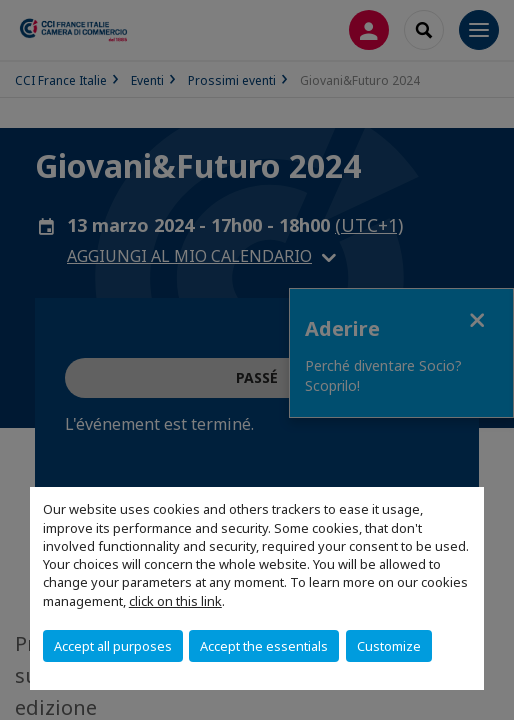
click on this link (175, 601)
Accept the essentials (264, 646)
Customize (389, 646)
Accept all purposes (113, 646)
